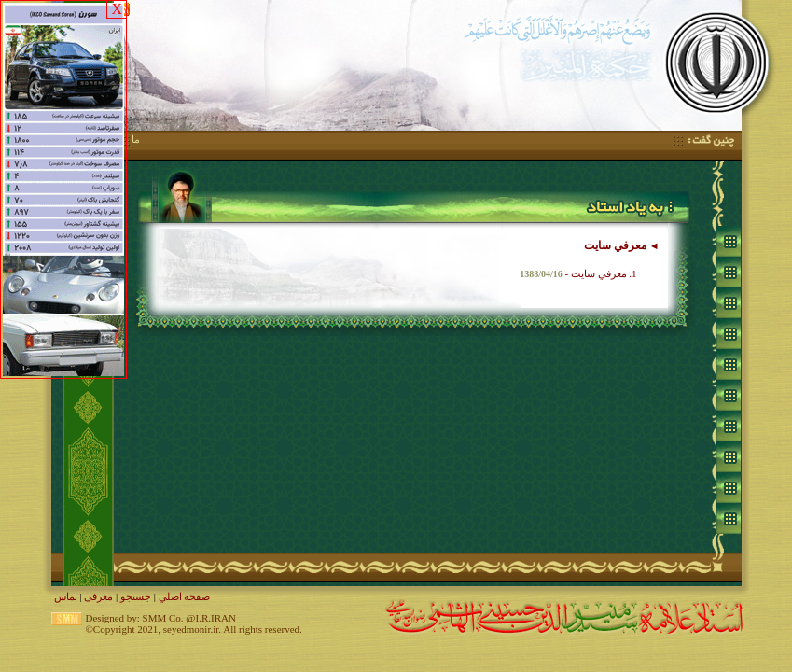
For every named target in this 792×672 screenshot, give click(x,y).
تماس (66, 596)
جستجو (136, 596)
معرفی (98, 596)
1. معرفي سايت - (578, 273)
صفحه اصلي (185, 596)
